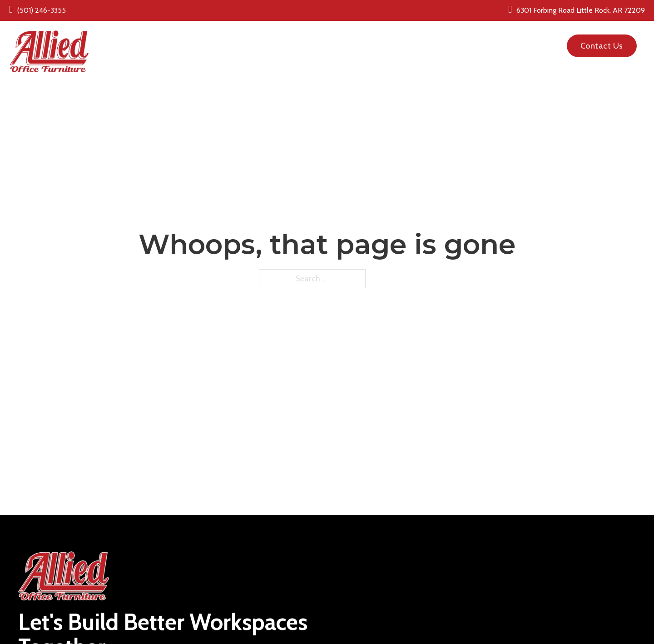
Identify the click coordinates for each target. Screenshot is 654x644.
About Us (447, 40)
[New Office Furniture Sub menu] (305, 40)
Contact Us (602, 46)
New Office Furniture (264, 40)
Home (204, 40)
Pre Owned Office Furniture (370, 40)
